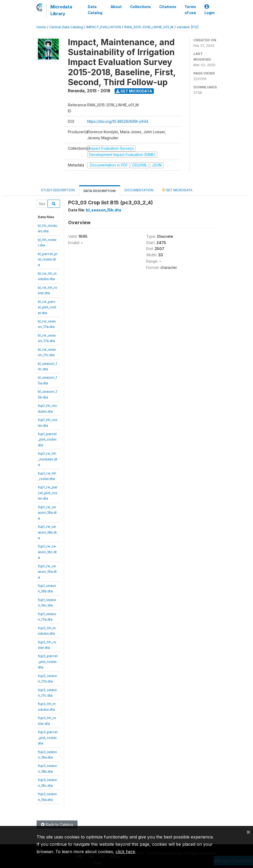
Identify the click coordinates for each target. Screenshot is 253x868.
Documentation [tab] (139, 190)
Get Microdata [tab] (177, 190)
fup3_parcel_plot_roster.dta (48, 737)
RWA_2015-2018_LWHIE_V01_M (149, 27)
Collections (140, 7)
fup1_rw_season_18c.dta (47, 552)
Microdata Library (61, 10)
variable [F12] (188, 27)
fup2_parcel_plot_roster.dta (48, 661)
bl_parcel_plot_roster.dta (48, 259)
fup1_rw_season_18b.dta (47, 532)
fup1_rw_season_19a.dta (47, 572)
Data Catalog (95, 10)
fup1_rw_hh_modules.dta (48, 459)
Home (41, 27)
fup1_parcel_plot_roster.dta (48, 439)
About (116, 7)
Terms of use (190, 10)
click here (125, 852)
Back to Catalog (57, 824)
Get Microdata (134, 91)
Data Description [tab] (100, 191)
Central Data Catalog (66, 27)
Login (210, 10)
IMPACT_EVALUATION (104, 27)
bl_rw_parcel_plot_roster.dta (47, 307)
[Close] (248, 832)
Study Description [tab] (58, 190)
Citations (168, 7)
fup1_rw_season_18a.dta (47, 513)
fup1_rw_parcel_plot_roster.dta (48, 493)
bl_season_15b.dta (104, 210)
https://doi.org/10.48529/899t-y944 (118, 121)
